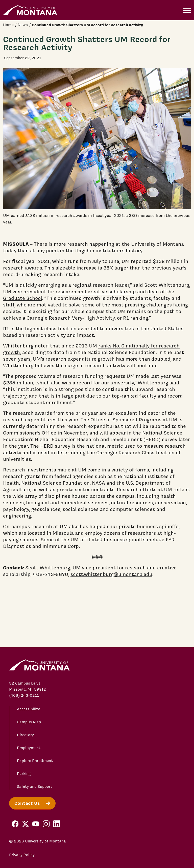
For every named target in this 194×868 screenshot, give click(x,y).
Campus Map (29, 722)
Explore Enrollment (35, 761)
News (23, 25)
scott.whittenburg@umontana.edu (111, 574)
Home (8, 25)
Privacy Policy (22, 855)
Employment (29, 748)
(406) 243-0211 (24, 695)
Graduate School (23, 298)
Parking (24, 774)
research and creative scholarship (96, 292)
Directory (25, 735)
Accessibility (28, 709)
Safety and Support (35, 787)
